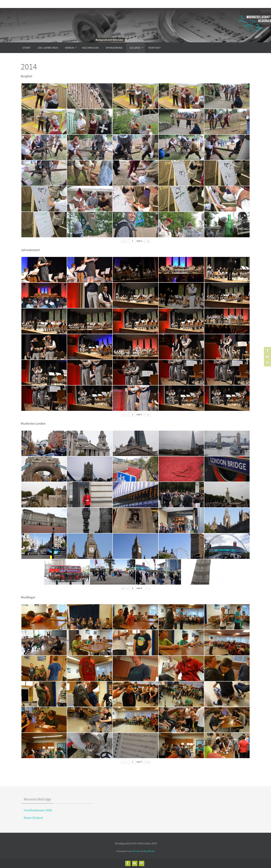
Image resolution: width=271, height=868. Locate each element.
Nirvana (137, 851)
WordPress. (149, 851)
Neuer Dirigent (33, 818)
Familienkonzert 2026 (38, 810)
